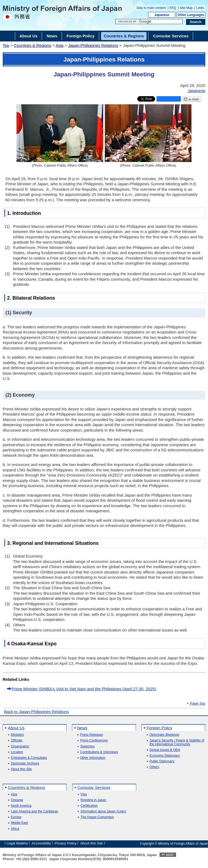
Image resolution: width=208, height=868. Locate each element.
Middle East (19, 823)
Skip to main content (151, 8)
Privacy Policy (65, 843)
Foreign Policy (159, 728)
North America (21, 806)
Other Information (93, 758)
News (82, 728)
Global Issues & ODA (165, 750)
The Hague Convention (97, 817)
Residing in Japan (93, 800)
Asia (59, 45)
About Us (16, 728)
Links (200, 8)
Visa (84, 794)
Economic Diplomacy (165, 756)
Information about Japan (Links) (103, 812)
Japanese (162, 15)
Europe (16, 817)
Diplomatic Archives (25, 764)
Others (154, 767)
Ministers (17, 735)
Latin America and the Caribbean (35, 812)
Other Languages (191, 15)
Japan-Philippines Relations (93, 45)
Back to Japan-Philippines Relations (36, 712)
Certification (89, 806)
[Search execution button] (196, 22)
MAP (170, 855)
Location (17, 752)
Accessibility (41, 843)
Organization (20, 746)
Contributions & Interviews (99, 752)
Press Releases (92, 735)
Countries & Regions (32, 45)
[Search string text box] (149, 22)
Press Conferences (94, 741)
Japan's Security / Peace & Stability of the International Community (177, 742)
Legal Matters (17, 843)
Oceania (17, 800)
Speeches (87, 746)
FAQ (173, 8)
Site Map (186, 8)
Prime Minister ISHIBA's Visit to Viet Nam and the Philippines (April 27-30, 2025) (84, 689)
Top (6, 45)
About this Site (21, 769)
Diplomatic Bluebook (164, 735)
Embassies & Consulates (29, 758)
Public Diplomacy (162, 761)
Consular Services (94, 787)
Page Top (198, 704)
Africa (15, 829)
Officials (17, 741)
